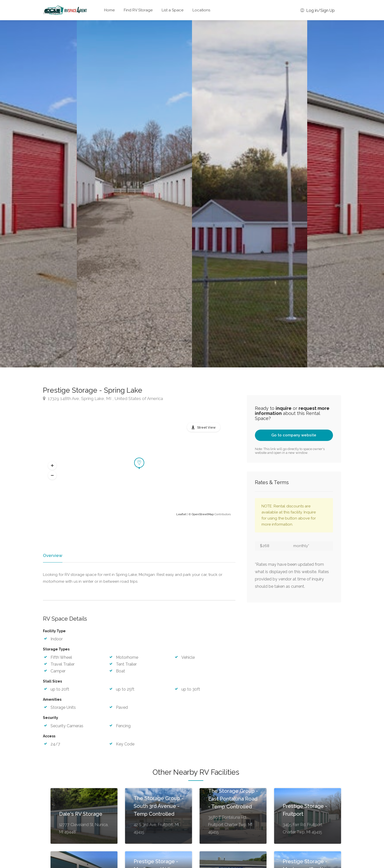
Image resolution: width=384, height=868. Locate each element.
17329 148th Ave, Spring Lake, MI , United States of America (103, 398)
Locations (201, 10)
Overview (52, 555)
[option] (250, 194)
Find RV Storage (138, 10)
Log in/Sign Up (318, 10)
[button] (52, 466)
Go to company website (294, 435)
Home (109, 10)
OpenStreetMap (203, 514)
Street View (206, 427)
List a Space (173, 10)
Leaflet (181, 514)
